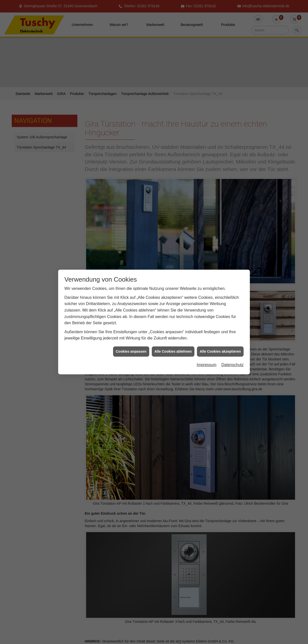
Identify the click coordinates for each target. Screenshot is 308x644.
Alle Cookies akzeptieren (220, 349)
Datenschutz (232, 363)
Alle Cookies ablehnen (173, 349)
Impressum (207, 363)
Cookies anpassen (131, 349)
